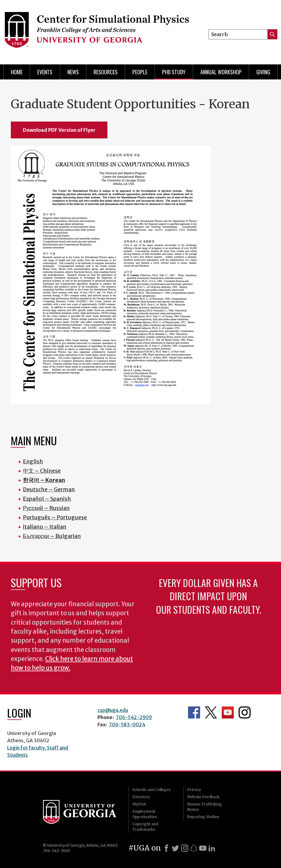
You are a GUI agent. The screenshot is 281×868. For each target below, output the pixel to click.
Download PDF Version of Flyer (59, 130)
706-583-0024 (127, 724)
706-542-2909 (134, 717)
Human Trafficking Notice (205, 807)
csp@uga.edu (113, 710)
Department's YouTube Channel (228, 712)
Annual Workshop (221, 72)
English (33, 461)
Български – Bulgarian (52, 536)
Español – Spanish (47, 499)
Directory (141, 797)
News (73, 72)
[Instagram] (185, 848)
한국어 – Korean (44, 480)
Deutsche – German (49, 489)
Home (17, 72)
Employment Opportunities (145, 814)
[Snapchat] (194, 848)
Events (45, 72)
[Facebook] (166, 848)
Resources (106, 72)
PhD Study (174, 72)
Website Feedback (203, 797)
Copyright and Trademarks (145, 827)
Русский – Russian (46, 508)
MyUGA (139, 804)
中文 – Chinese (42, 471)
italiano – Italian (45, 527)
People (140, 72)
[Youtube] (203, 848)
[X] (175, 848)
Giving (263, 72)
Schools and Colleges (151, 790)
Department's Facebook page (194, 712)
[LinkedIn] (212, 848)
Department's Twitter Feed (211, 712)
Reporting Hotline (203, 817)
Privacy (194, 790)
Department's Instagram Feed (245, 712)
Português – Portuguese (55, 517)
